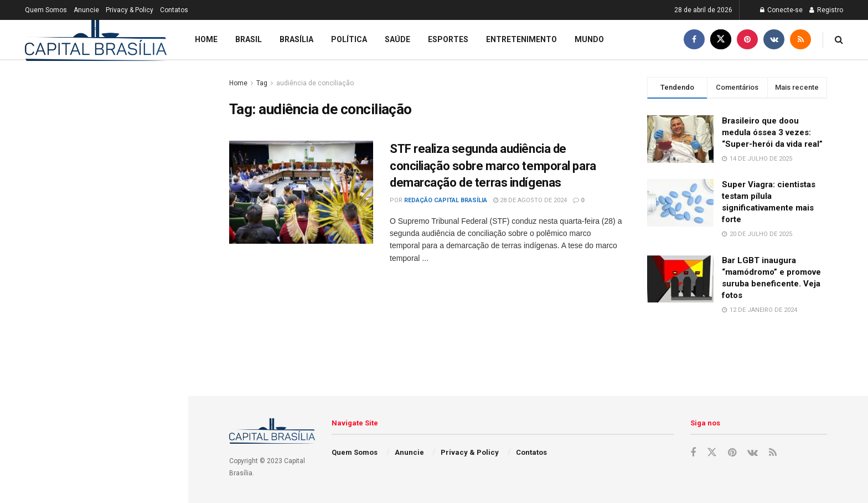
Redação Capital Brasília (446, 200)
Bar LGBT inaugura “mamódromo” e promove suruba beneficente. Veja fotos (104, 369)
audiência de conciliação (315, 83)
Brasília (296, 39)
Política (349, 39)
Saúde (397, 39)
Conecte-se (781, 10)
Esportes (448, 39)
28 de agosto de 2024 (530, 200)
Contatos (174, 10)
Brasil (249, 39)
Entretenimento (521, 39)
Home (206, 39)
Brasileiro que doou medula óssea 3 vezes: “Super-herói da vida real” (68, 249)
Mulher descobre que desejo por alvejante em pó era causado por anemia (99, 475)
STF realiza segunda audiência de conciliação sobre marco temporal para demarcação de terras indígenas (493, 166)
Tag (262, 83)
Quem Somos (46, 10)
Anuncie (86, 10)
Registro (826, 10)
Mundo (589, 39)
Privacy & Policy (130, 10)
